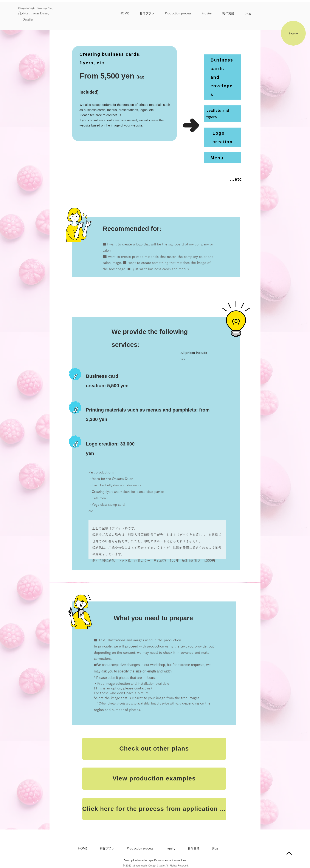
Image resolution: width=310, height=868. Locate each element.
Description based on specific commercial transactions (155, 860)
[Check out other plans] (154, 749)
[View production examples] (154, 779)
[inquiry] (293, 33)
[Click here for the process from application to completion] (154, 809)
